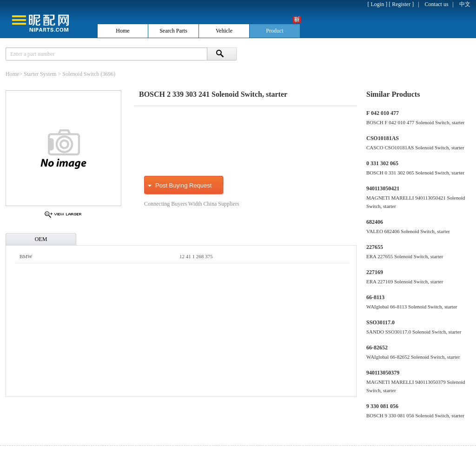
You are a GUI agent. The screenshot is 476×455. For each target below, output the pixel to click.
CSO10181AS (383, 138)
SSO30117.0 (380, 322)
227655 (375, 247)
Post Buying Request (183, 185)
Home (12, 74)
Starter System (40, 74)
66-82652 (377, 348)
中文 (465, 4)
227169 (375, 272)
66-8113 (375, 297)
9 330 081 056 (382, 406)
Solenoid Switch (81, 74)
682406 (375, 222)
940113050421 (383, 188)
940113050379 (383, 373)
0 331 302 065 (382, 163)
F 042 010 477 (383, 113)
